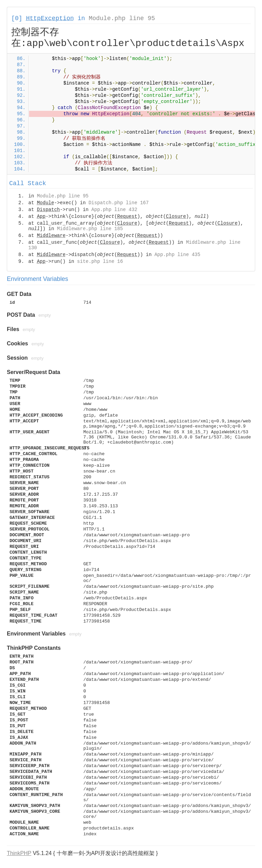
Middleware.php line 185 (90, 229)
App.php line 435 (177, 255)
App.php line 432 (114, 210)
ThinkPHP (19, 853)
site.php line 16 (100, 261)
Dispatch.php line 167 (118, 203)
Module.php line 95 (122, 18)
